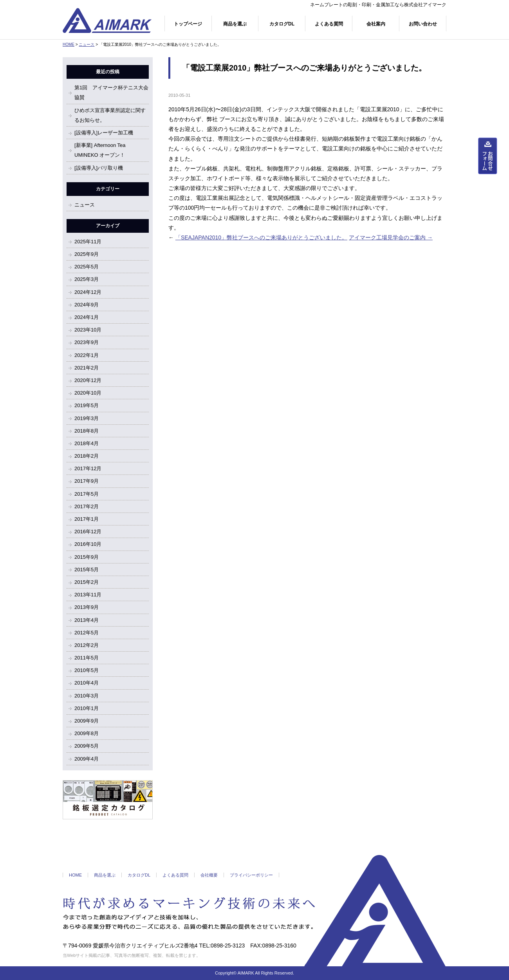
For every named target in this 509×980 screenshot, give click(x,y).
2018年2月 (87, 456)
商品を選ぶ (235, 24)
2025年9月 (87, 254)
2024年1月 (87, 317)
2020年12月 (88, 380)
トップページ (188, 24)
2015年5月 (87, 570)
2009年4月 (87, 759)
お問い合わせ (423, 24)
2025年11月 (88, 242)
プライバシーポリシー (251, 875)
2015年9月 (87, 557)
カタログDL (282, 24)
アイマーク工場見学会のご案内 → (391, 237)
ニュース (87, 44)
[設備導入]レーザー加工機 (104, 133)
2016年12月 (88, 532)
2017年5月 (87, 494)
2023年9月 (87, 342)
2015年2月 (87, 582)
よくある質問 (329, 24)
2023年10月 (88, 330)
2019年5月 (87, 405)
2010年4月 (87, 683)
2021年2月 (87, 368)
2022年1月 (87, 355)
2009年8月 (87, 733)
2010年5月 (87, 670)
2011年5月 (87, 658)
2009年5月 (87, 746)
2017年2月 (87, 506)
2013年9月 (87, 607)
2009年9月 (87, 721)
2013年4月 (87, 620)
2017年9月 (87, 481)
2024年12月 (88, 292)
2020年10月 (88, 393)
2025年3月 (87, 279)
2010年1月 (87, 708)
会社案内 (376, 24)
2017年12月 (88, 468)
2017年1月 (87, 519)
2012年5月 (87, 633)
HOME (69, 44)
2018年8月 (87, 431)
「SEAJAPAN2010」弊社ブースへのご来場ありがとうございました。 (261, 237)
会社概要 (209, 875)
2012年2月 (87, 645)
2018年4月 (87, 443)
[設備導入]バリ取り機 (99, 168)
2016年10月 (88, 544)
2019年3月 (87, 418)
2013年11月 (88, 595)
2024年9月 (87, 305)
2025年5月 (87, 267)
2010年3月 (87, 696)
